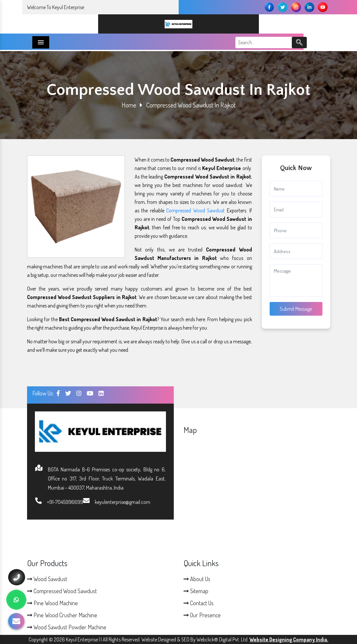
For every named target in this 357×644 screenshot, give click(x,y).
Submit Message (296, 309)
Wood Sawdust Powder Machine (67, 627)
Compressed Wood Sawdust (195, 210)
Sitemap (196, 591)
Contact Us (199, 603)
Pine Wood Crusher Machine (62, 615)
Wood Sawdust (47, 579)
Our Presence (202, 615)
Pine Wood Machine (52, 603)
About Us (197, 579)
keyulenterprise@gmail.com (123, 502)
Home (129, 105)
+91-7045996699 (65, 502)
